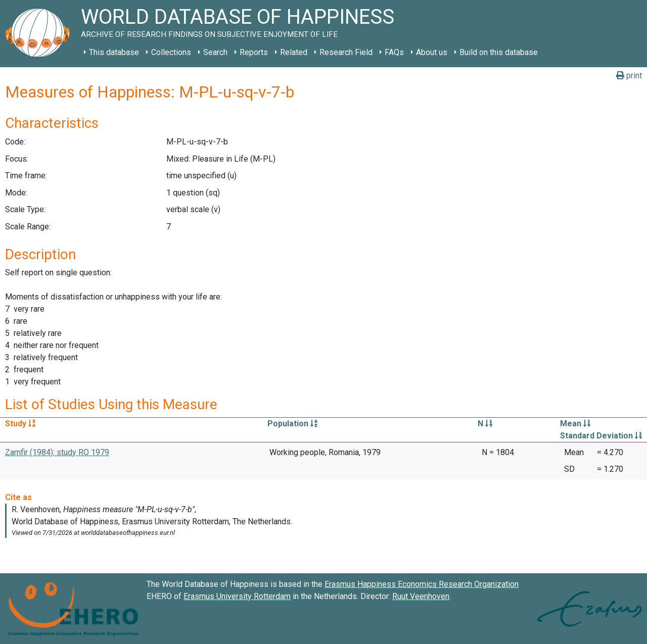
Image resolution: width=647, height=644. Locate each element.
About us (432, 52)
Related (294, 52)
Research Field (346, 52)
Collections (171, 52)
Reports (254, 52)
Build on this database (499, 52)
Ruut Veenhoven (421, 596)
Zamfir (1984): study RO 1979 (57, 452)
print (629, 76)
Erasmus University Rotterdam (237, 596)
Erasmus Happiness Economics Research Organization (422, 584)
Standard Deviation (601, 436)
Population (292, 424)
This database (114, 52)
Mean (575, 424)
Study (20, 424)
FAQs (394, 52)
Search (215, 52)
